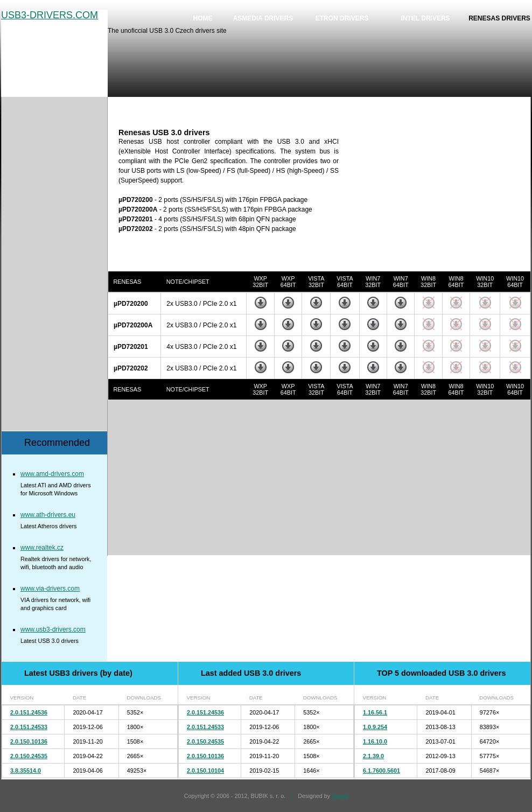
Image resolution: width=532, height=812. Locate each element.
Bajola (340, 796)
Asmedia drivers (263, 18)
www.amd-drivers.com (52, 474)
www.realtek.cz (42, 548)
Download (261, 303)
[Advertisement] (440, 195)
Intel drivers (425, 18)
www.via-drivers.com (50, 589)
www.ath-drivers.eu (48, 515)
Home (203, 18)
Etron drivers (342, 18)
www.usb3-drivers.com (53, 629)
